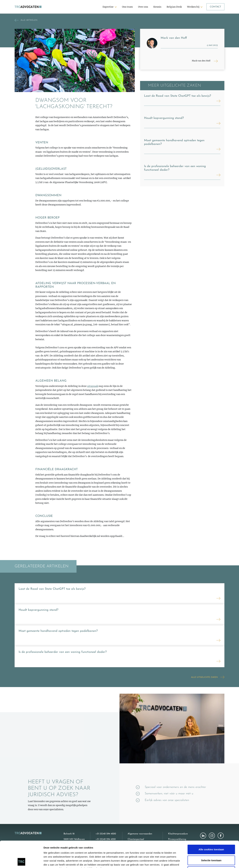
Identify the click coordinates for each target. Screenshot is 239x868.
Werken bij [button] (193, 7)
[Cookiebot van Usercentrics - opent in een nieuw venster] (21, 862)
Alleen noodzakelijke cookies (211, 846)
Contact (215, 7)
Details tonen (179, 861)
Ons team (127, 7)
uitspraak (93, 386)
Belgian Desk (174, 7)
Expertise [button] (108, 7)
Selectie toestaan (211, 835)
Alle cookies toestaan (211, 825)
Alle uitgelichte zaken (204, 677)
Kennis (157, 7)
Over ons (143, 7)
